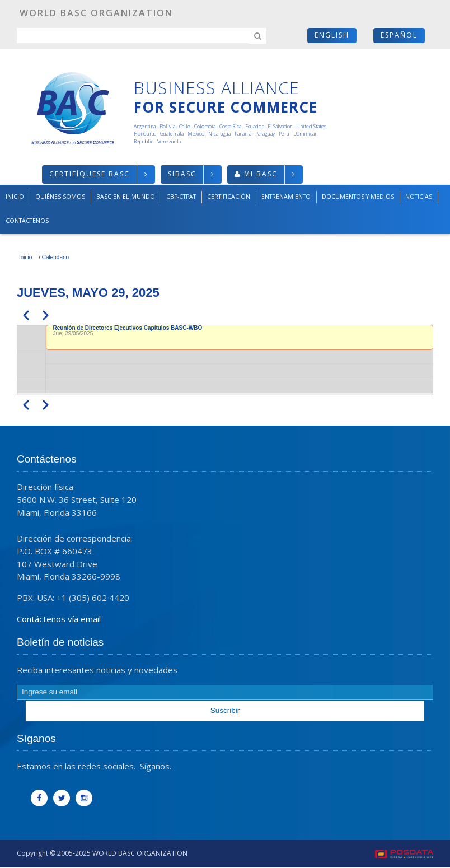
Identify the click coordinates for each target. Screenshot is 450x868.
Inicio (15, 197)
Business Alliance (217, 88)
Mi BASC (261, 174)
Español (399, 35)
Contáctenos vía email (59, 619)
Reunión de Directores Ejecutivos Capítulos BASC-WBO (128, 328)
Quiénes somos (60, 197)
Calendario (55, 257)
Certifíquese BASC (90, 174)
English (332, 35)
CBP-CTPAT (181, 197)
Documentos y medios (358, 197)
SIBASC (182, 174)
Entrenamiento (286, 197)
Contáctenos (27, 221)
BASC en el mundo (126, 197)
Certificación (229, 197)
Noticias (419, 197)
